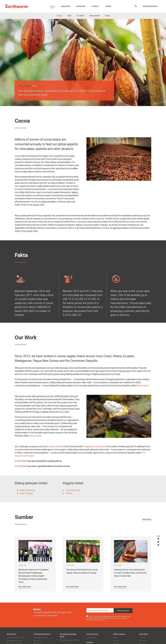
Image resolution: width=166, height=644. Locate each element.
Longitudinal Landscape (94, 447)
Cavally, (52, 447)
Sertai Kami (81, 6)
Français (116, 641)
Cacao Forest (142, 386)
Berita (107, 16)
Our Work (80, 16)
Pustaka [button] (95, 6)
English (116, 638)
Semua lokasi (92, 634)
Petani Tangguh (26, 493)
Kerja (54, 6)
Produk (27, 86)
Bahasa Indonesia (150, 6)
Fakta (69, 16)
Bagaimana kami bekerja (16, 638)
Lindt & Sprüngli (73, 490)
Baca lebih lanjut (25, 587)
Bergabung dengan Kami (69, 640)
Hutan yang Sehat (27, 490)
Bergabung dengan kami (68, 635)
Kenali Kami (66, 6)
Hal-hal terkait (95, 16)
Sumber (90, 643)
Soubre (59, 447)
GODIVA (69, 493)
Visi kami (37, 641)
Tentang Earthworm (42, 634)
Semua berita (147, 519)
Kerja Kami (12, 634)
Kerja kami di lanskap (15, 641)
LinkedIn (142, 638)
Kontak (108, 6)
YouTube (143, 641)
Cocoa (59, 16)
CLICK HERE (20, 461)
